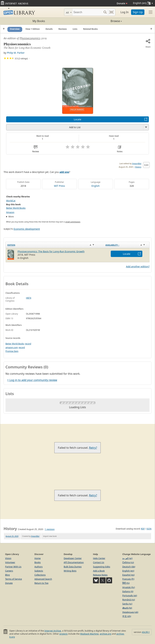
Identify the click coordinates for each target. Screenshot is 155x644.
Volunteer (10, 562)
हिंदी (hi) (126, 583)
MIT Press (59, 186)
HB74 (29, 298)
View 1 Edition (33, 29)
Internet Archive (53, 631)
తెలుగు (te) (127, 608)
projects (64, 634)
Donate (122, 3)
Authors (38, 567)
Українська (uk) (130, 612)
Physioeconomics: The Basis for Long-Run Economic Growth (51, 251)
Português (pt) (130, 595)
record (28, 344)
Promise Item (12, 351)
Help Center (99, 558)
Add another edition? (138, 266)
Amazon (10, 212)
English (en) (128, 571)
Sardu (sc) (127, 604)
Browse (100, 21)
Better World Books (16, 208)
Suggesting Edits (102, 567)
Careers (9, 571)
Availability (112, 245)
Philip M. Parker (16, 53)
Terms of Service (14, 579)
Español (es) (129, 575)
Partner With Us (13, 567)
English (96, 186)
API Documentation (74, 562)
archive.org (106, 634)
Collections (40, 575)
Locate (77, 119)
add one (64, 172)
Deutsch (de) (129, 567)
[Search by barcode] (111, 12)
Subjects (39, 571)
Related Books (90, 29)
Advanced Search (43, 579)
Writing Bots (70, 571)
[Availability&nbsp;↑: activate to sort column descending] (127, 245)
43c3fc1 (146, 632)
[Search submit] (105, 12)
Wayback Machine (89, 634)
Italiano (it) (128, 591)
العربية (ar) (127, 558)
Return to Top (41, 583)
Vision (8, 558)
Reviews (63, 29)
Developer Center (73, 558)
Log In (124, 12)
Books (38, 562)
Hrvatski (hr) (129, 587)
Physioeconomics (30, 38)
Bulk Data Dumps (73, 567)
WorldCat (11, 201)
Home (37, 558)
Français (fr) (128, 579)
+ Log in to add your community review (32, 380)
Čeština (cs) (128, 562)
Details (49, 29)
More (11, 217)
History (138, 167)
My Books (39, 21)
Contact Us (99, 562)
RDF (143, 529)
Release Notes (100, 575)
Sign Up (138, 12)
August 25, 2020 (12, 536)
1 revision (50, 529)
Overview (15, 29)
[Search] (87, 12)
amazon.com (12, 347)
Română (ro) (129, 600)
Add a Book (99, 571)
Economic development (27, 229)
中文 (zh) (127, 616)
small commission (73, 222)
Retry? (93, 448)
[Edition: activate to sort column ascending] (55, 245)
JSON (149, 529)
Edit (146, 165)
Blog (7, 575)
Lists (75, 29)
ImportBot (137, 163)
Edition (11, 245)
